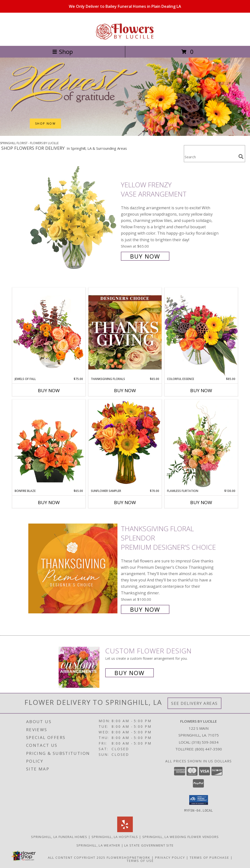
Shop (62, 52)
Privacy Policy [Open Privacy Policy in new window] (170, 857)
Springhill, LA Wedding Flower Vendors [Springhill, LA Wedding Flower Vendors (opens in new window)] (181, 837)
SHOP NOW (45, 124)
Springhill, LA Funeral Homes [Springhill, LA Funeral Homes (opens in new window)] (59, 837)
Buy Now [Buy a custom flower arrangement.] (130, 673)
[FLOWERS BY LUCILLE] (125, 39)
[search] (241, 157)
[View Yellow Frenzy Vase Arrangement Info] (73, 220)
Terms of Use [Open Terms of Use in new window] (140, 860)
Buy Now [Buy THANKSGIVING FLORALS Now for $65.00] (125, 390)
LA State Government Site (149, 845)
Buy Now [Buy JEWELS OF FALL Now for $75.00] (49, 390)
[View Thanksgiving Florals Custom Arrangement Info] (125, 332)
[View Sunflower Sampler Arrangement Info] (125, 444)
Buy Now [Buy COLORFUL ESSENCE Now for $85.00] (201, 390)
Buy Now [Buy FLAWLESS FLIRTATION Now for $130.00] (201, 502)
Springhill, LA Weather (98, 845)
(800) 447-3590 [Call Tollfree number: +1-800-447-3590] (208, 749)
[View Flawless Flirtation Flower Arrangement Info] (201, 444)
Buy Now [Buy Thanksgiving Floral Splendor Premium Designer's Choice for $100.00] (145, 609)
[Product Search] (210, 157)
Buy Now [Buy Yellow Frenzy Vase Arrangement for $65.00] (145, 256)
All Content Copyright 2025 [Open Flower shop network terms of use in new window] (77, 857)
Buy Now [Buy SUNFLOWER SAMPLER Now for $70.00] (125, 502)
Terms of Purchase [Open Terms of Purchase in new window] (209, 857)
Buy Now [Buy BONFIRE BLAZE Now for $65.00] (49, 502)
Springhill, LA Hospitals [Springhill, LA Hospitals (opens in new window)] (115, 837)
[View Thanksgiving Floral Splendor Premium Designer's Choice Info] (73, 568)
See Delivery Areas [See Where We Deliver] (194, 703)
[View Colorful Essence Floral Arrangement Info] (201, 332)
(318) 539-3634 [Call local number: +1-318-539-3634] (205, 742)
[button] (199, 800)
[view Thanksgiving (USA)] (125, 135)
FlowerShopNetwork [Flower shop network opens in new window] (129, 857)
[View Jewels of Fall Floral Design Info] (49, 332)
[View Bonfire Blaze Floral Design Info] (49, 444)
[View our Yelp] (125, 831)
